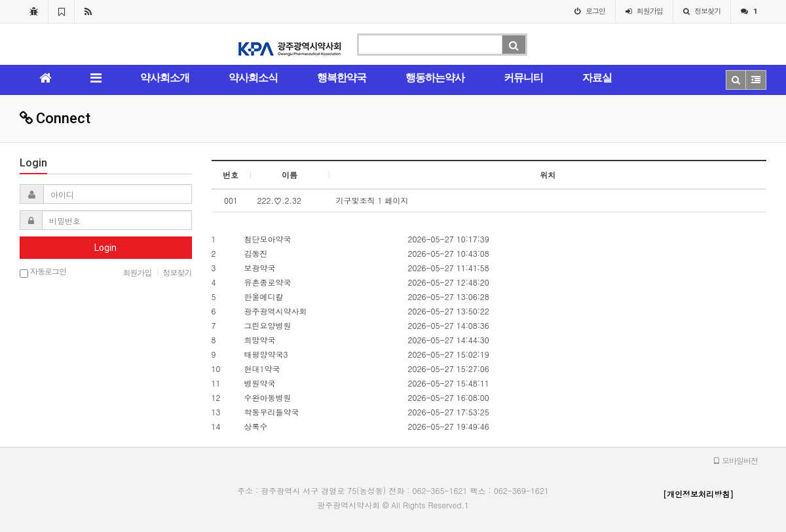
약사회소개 (165, 78)
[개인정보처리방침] (698, 494)
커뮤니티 (523, 78)
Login (105, 248)
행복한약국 (342, 78)
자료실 (597, 78)
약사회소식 (253, 78)
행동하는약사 (435, 78)
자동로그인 (43, 272)
